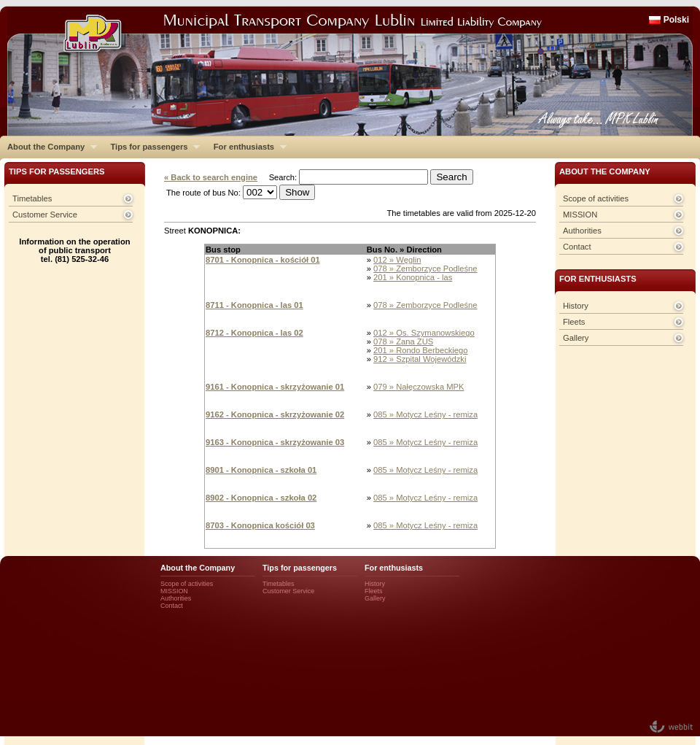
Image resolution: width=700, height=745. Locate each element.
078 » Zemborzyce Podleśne (425, 269)
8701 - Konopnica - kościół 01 (263, 260)
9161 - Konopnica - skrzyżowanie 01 (275, 387)
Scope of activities (596, 198)
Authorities (582, 231)
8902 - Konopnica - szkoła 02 (261, 498)
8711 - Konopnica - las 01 (254, 305)
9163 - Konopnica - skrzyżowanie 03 (275, 442)
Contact (577, 247)
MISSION (580, 215)
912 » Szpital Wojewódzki (420, 359)
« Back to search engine (211, 177)
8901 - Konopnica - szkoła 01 (261, 470)
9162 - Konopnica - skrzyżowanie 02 (275, 414)
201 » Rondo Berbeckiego (420, 350)
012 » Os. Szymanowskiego (424, 333)
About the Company (48, 147)
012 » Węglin (397, 260)
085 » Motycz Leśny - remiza (425, 414)
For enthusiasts (246, 147)
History (576, 306)
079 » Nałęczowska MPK (419, 387)
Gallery (576, 338)
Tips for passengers (151, 147)
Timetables (32, 198)
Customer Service (45, 215)
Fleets (574, 322)
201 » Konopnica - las (413, 277)
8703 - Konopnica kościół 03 (260, 525)
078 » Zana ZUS (403, 341)
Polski (676, 20)
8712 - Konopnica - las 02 (254, 333)
